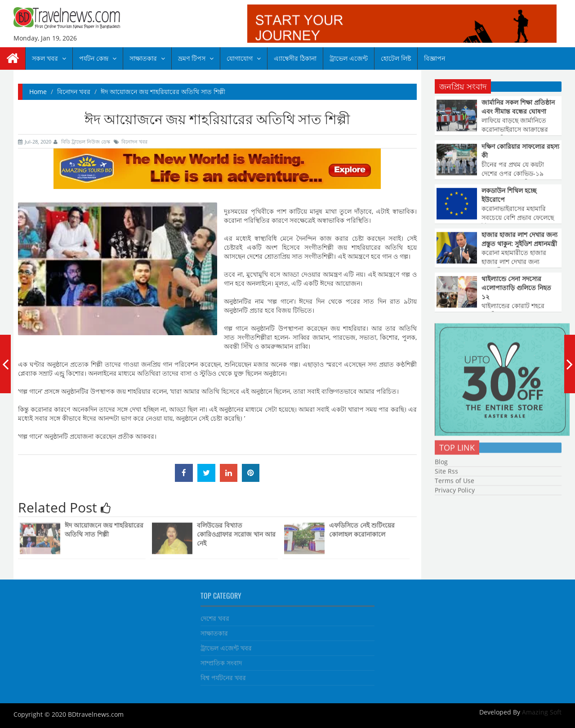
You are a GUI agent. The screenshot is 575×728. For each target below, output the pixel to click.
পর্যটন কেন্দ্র (98, 58)
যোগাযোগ (244, 58)
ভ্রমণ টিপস (196, 58)
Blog (441, 460)
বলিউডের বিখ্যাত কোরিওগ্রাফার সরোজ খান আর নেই (236, 532)
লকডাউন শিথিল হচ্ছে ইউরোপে (509, 195)
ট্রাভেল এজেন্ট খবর (226, 646)
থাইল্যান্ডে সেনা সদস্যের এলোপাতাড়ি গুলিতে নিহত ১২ (516, 287)
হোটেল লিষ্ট (396, 58)
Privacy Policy (455, 488)
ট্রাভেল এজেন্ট (349, 58)
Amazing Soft (541, 712)
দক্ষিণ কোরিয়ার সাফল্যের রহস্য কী (520, 151)
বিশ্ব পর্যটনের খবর (223, 676)
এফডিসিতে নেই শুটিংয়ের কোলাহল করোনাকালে (362, 528)
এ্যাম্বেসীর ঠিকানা (295, 58)
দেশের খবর (215, 616)
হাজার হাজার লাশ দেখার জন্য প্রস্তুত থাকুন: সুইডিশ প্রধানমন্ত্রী (519, 239)
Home (38, 92)
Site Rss (446, 469)
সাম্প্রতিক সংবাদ (221, 661)
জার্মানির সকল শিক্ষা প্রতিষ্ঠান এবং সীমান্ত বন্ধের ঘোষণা (518, 106)
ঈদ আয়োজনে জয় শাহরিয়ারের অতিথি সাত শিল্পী (104, 528)
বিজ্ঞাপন (435, 58)
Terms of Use (455, 479)
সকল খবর (49, 58)
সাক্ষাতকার (147, 58)
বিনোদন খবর (74, 92)
